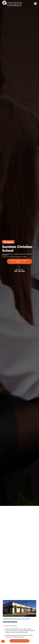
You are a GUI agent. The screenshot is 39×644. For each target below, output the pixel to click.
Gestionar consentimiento (3, 641)
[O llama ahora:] (20, 266)
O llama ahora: (20, 269)
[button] (35, 4)
